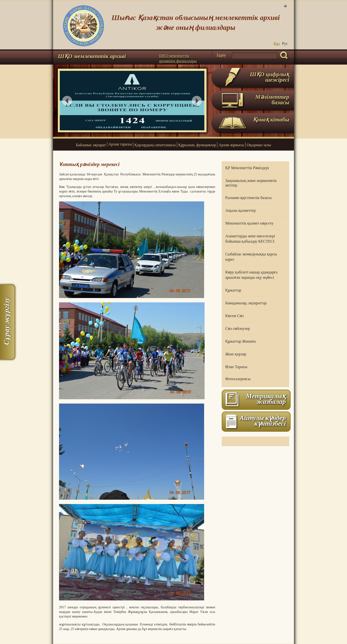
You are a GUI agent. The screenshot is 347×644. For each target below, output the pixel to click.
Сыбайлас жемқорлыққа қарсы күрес (251, 257)
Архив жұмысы (231, 145)
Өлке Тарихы (236, 367)
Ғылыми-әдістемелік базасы (248, 198)
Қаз (277, 43)
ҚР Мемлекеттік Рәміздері (247, 168)
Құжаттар (233, 290)
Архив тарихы (120, 144)
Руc (285, 43)
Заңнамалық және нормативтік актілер (251, 183)
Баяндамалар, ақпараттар (246, 303)
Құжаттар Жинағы (240, 341)
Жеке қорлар (236, 354)
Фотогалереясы (238, 379)
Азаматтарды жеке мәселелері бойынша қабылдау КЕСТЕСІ (250, 239)
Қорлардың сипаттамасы (155, 145)
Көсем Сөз (234, 316)
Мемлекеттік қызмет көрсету (249, 223)
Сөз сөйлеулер (238, 329)
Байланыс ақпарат (91, 145)
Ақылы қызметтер (240, 210)
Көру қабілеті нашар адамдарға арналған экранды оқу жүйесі (251, 275)
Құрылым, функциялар (197, 145)
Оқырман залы (259, 145)
